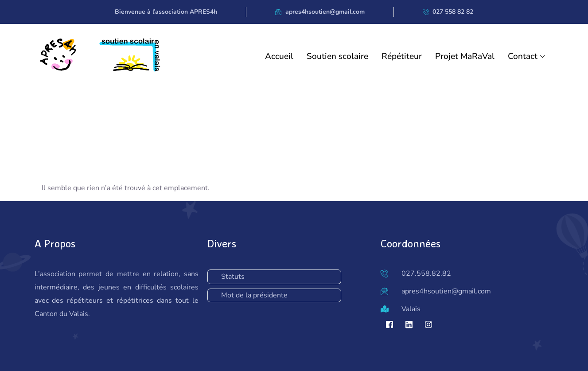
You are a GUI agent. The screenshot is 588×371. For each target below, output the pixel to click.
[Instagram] (428, 324)
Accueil (279, 56)
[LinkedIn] (409, 324)
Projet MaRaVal (465, 56)
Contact (528, 56)
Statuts (233, 277)
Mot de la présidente (254, 295)
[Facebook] (389, 324)
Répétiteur (402, 56)
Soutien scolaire (337, 56)
